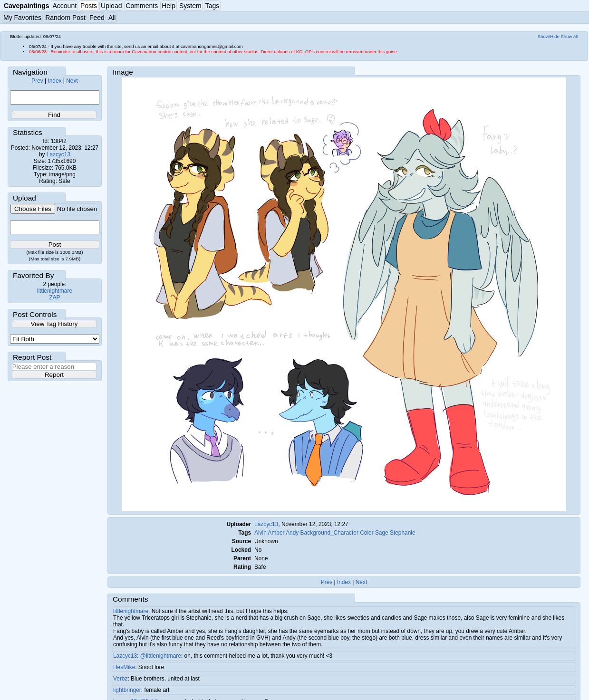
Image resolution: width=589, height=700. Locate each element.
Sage (382, 533)
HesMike (124, 667)
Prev (37, 81)
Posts (89, 6)
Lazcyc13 (58, 154)
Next (72, 81)
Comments (142, 6)
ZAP (54, 297)
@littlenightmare (161, 656)
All (112, 18)
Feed (97, 18)
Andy (292, 533)
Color (367, 533)
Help (169, 6)
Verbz (120, 679)
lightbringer (127, 690)
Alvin (261, 533)
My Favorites (22, 18)
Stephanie (403, 533)
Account (64, 6)
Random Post (65, 18)
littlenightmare (55, 291)
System (190, 6)
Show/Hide (549, 36)
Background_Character (329, 533)
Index (54, 81)
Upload (111, 6)
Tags (212, 6)
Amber (276, 533)
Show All (570, 36)
